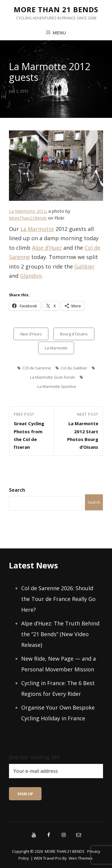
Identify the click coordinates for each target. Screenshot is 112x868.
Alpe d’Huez (47, 248)
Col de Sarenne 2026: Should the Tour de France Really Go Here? (58, 599)
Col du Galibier (74, 368)
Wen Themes (81, 858)
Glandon (31, 276)
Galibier (85, 266)
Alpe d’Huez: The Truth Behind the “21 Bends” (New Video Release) (60, 634)
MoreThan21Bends (28, 218)
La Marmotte (37, 229)
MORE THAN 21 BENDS (56, 9)
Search (17, 490)
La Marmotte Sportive (57, 386)
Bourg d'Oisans (74, 334)
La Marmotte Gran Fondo (53, 377)
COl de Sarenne (37, 368)
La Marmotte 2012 (27, 211)
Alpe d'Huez (31, 334)
